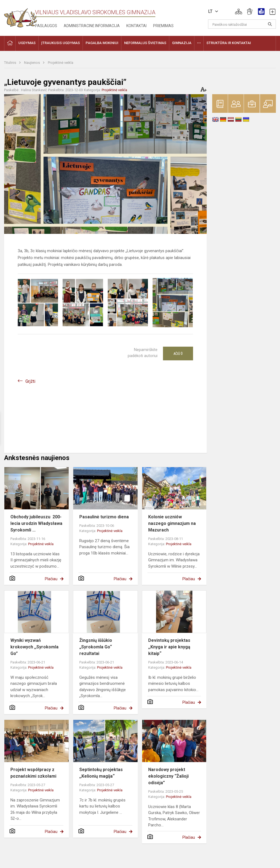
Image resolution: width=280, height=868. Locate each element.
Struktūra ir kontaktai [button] (229, 43)
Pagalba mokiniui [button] (102, 43)
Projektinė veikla (61, 63)
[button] (239, 12)
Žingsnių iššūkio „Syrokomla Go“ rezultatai (96, 647)
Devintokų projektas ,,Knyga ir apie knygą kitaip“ (169, 647)
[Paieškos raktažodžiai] (242, 24)
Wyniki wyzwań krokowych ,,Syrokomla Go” (34, 647)
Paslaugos (46, 26)
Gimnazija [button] (182, 43)
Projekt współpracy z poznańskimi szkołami (33, 773)
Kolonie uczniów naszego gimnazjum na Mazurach (172, 523)
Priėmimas (163, 26)
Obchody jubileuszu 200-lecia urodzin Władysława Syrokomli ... (36, 523)
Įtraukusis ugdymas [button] (61, 43)
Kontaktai (136, 26)
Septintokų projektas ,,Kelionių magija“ (101, 773)
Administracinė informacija (92, 26)
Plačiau (51, 579)
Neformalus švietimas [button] (145, 43)
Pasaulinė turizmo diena (104, 517)
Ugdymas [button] (27, 43)
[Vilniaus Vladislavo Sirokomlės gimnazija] (21, 16)
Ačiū (178, 353)
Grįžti (30, 381)
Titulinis (11, 63)
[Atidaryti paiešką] (270, 24)
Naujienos (32, 63)
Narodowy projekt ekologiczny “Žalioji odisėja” (168, 776)
